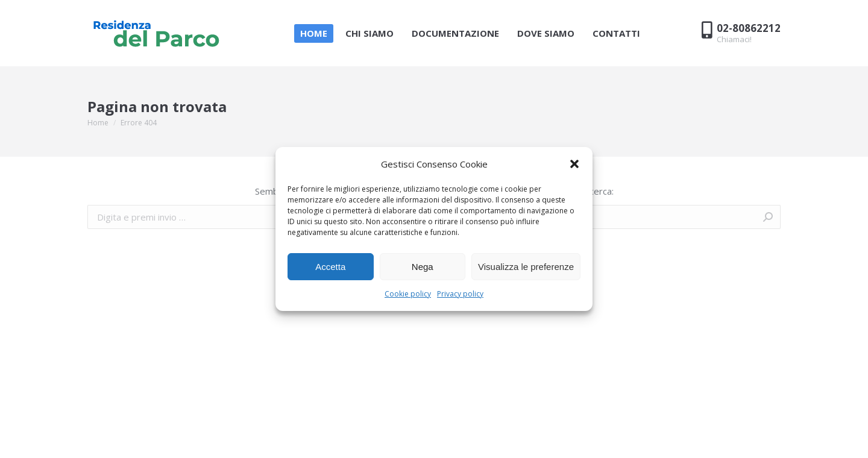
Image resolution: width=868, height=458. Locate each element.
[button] (574, 164)
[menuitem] (314, 33)
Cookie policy (408, 294)
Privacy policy (460, 294)
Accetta (330, 267)
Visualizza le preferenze (526, 267)
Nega (423, 267)
